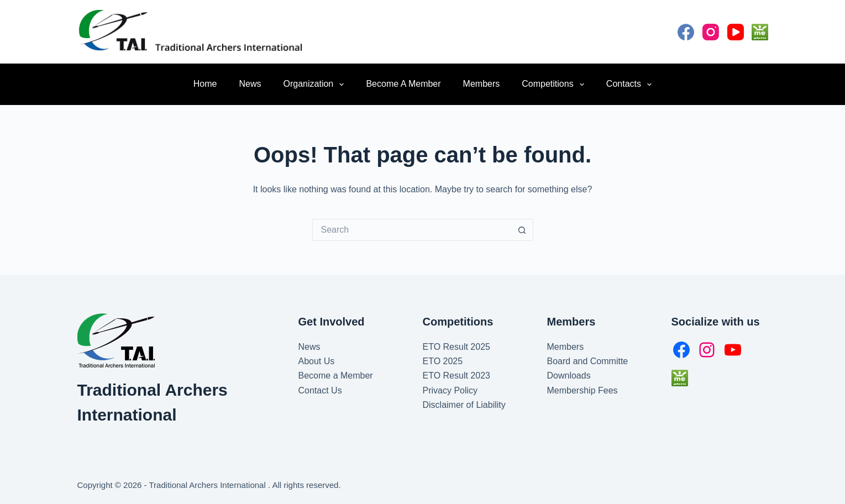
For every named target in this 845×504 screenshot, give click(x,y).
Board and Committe (588, 361)
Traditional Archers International (209, 485)
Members (482, 84)
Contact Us (320, 390)
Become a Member (403, 84)
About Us (317, 361)
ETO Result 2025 (456, 347)
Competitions (555, 85)
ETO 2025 (443, 361)
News (250, 84)
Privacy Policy (450, 390)
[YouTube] (736, 32)
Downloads (569, 376)
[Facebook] (686, 32)
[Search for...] (412, 230)
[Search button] (522, 230)
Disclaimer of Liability (464, 405)
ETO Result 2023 (456, 376)
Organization (316, 85)
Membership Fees (582, 390)
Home (205, 84)
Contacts (631, 85)
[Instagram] (711, 32)
